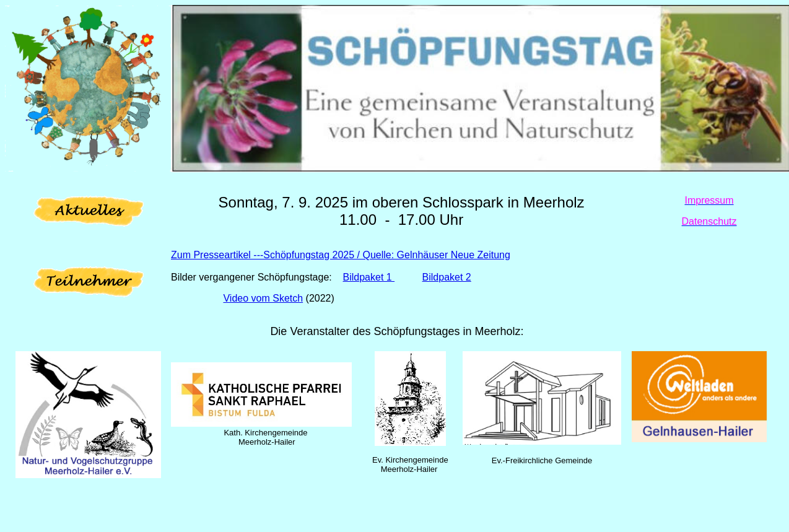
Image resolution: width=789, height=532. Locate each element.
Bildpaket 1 (369, 277)
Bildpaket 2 (447, 277)
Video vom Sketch (263, 298)
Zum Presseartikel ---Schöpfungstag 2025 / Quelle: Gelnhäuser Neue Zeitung (341, 255)
